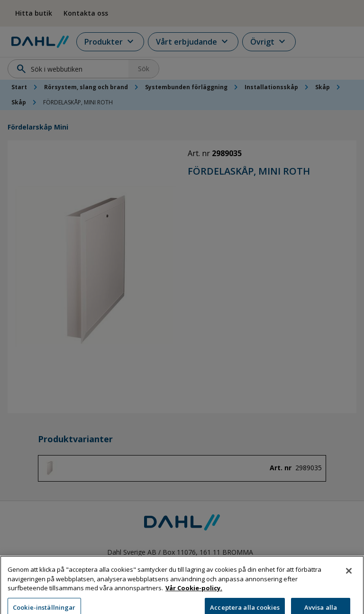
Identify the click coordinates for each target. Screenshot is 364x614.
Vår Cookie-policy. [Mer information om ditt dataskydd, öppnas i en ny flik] (194, 594)
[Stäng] (349, 577)
